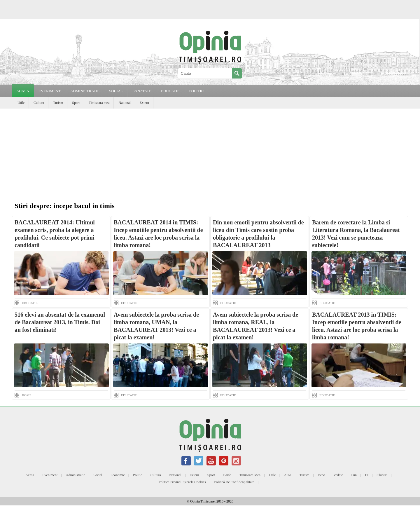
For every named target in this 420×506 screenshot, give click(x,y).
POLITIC (196, 91)
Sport (76, 103)
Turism (58, 103)
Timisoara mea (99, 103)
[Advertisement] (210, 152)
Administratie (76, 475)
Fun (354, 475)
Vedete (338, 475)
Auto (288, 475)
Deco (321, 475)
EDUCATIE (170, 91)
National (124, 103)
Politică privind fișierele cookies (182, 482)
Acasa (23, 91)
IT (367, 475)
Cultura (39, 103)
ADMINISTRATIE (85, 91)
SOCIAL (116, 91)
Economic (118, 475)
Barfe (227, 475)
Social (98, 475)
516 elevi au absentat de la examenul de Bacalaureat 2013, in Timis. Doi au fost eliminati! (60, 322)
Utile (21, 103)
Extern (144, 103)
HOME (27, 395)
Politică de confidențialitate (234, 482)
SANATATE (142, 91)
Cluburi (382, 475)
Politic (138, 475)
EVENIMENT (50, 91)
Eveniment (50, 475)
